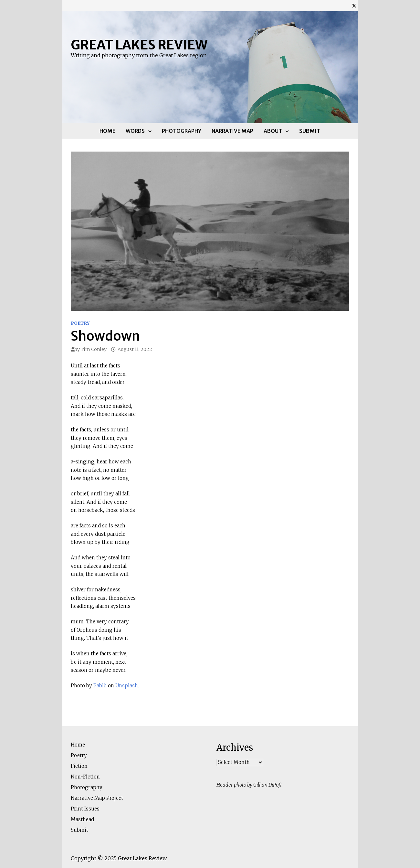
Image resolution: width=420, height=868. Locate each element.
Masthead (82, 819)
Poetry (80, 323)
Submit (310, 131)
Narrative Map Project (97, 798)
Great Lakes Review (139, 45)
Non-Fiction (85, 777)
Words (135, 131)
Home (107, 131)
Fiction (79, 766)
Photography (182, 131)
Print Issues (85, 809)
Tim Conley (94, 349)
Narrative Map (232, 131)
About (273, 131)
